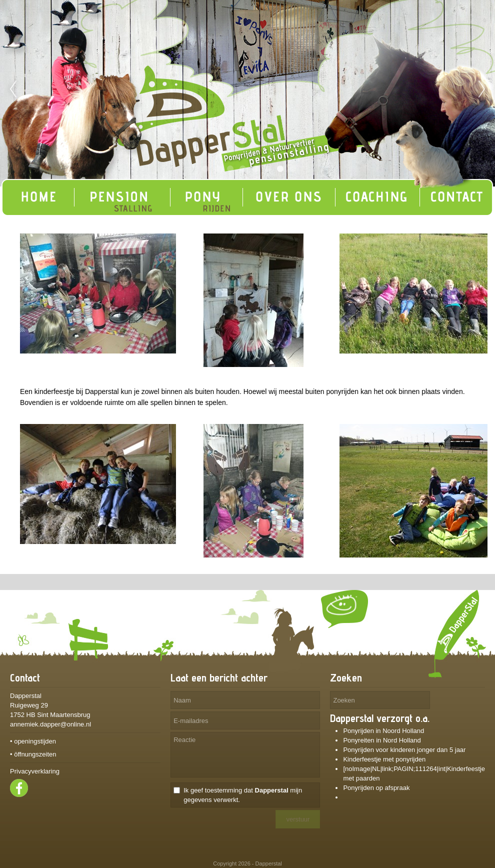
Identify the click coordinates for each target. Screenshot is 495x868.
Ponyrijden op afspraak (377, 788)
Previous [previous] (13, 89)
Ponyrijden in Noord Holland (383, 731)
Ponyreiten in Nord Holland (382, 740)
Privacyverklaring (35, 771)
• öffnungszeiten (33, 754)
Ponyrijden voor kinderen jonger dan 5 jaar (404, 750)
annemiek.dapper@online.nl (50, 724)
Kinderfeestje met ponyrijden (384, 759)
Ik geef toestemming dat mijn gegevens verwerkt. (243, 795)
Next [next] (482, 89)
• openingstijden (33, 741)
